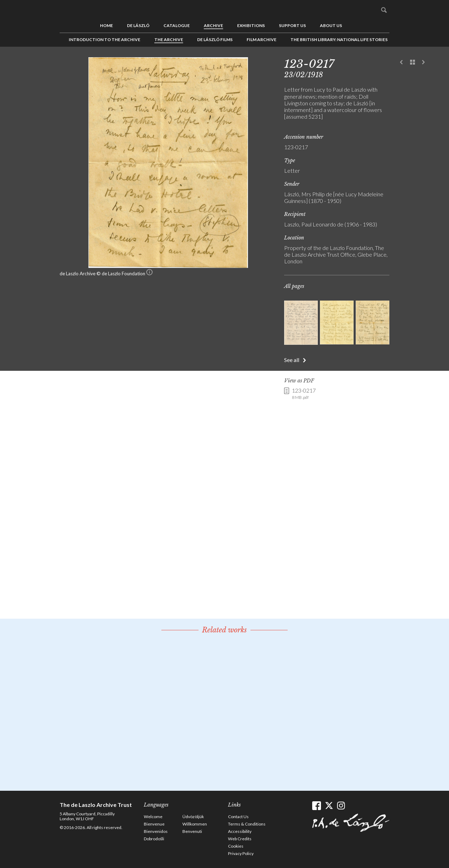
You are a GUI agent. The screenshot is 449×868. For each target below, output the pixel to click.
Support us (292, 25)
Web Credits (240, 839)
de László (138, 25)
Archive (213, 25)
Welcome (153, 817)
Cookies (236, 846)
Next (423, 63)
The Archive (169, 40)
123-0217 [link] (304, 394)
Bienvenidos (156, 831)
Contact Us (238, 817)
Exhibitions (251, 25)
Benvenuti (192, 831)
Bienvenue (154, 824)
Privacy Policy (241, 853)
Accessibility (240, 831)
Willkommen (195, 824)
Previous (402, 63)
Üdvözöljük (193, 817)
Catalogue (177, 25)
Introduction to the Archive (105, 40)
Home (106, 25)
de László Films (215, 40)
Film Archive (262, 40)
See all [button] (292, 360)
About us (331, 25)
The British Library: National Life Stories (339, 40)
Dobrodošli (154, 839)
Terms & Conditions (247, 824)
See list (413, 63)
